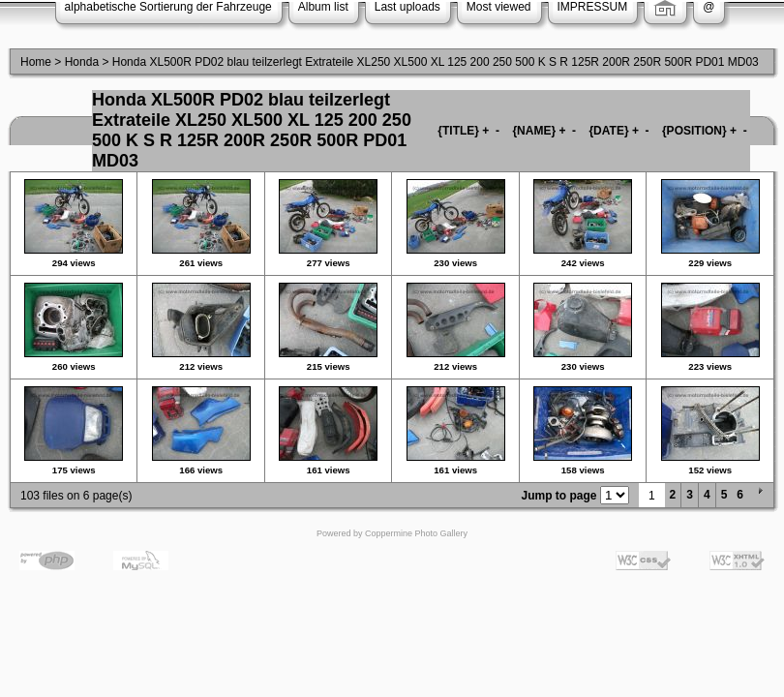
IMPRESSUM (593, 7)
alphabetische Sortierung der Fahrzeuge (168, 7)
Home (36, 62)
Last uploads (407, 7)
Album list (323, 7)
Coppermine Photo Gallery (416, 533)
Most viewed (499, 7)
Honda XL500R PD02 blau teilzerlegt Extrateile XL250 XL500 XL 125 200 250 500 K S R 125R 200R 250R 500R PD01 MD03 (436, 62)
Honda (82, 62)
